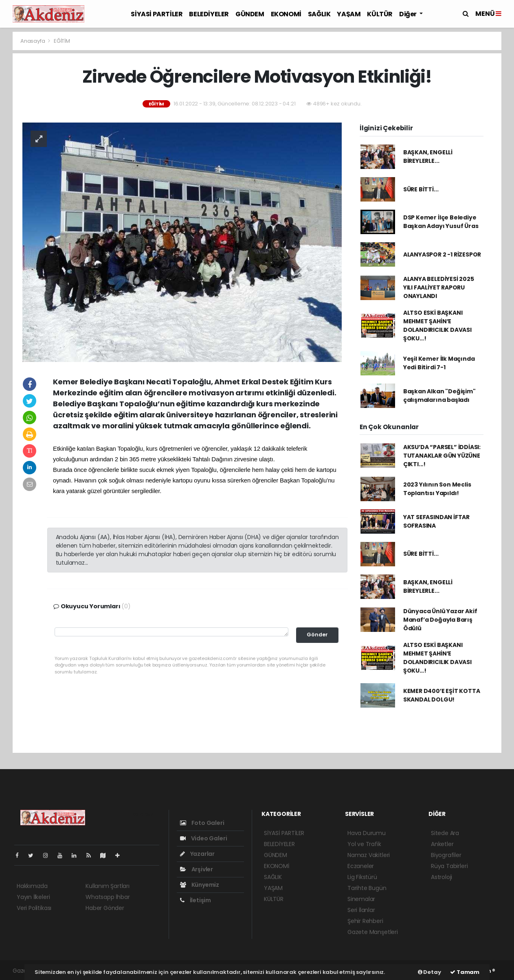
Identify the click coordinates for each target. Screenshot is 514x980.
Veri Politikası (34, 908)
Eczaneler (361, 866)
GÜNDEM (250, 14)
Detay (429, 972)
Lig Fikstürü (362, 877)
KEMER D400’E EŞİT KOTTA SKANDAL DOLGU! (442, 695)
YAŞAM (349, 14)
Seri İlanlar (361, 910)
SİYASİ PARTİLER (157, 14)
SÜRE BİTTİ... (421, 189)
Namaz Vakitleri (369, 855)
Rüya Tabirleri (449, 866)
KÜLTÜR (380, 14)
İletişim (195, 900)
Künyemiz (200, 885)
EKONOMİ (286, 14)
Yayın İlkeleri (33, 897)
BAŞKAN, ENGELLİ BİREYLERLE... (428, 157)
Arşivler (197, 869)
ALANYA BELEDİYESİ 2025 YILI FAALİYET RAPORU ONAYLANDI (439, 287)
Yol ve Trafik (364, 844)
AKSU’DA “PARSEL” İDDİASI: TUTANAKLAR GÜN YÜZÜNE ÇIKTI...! (442, 456)
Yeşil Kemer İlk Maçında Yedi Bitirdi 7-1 (439, 363)
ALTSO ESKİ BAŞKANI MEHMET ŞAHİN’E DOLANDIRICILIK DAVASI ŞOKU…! (437, 326)
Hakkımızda (32, 886)
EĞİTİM (62, 41)
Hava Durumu (367, 833)
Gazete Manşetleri (373, 932)
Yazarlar (197, 854)
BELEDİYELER (209, 14)
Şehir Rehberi (365, 921)
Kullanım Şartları (108, 886)
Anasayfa (33, 41)
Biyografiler (446, 855)
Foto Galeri (202, 823)
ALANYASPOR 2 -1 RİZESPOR (442, 254)
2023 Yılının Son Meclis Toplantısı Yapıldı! (437, 489)
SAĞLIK (319, 14)
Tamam (465, 972)
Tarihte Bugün (367, 888)
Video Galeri (203, 838)
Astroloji (442, 877)
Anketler (442, 844)
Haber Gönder (105, 908)
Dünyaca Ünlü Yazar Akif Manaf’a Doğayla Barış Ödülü (440, 620)
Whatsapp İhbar (108, 897)
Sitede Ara (445, 833)
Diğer (409, 14)
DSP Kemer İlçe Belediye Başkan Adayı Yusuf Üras (441, 222)
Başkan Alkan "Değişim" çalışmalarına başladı (439, 396)
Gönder (317, 635)
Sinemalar (361, 899)
